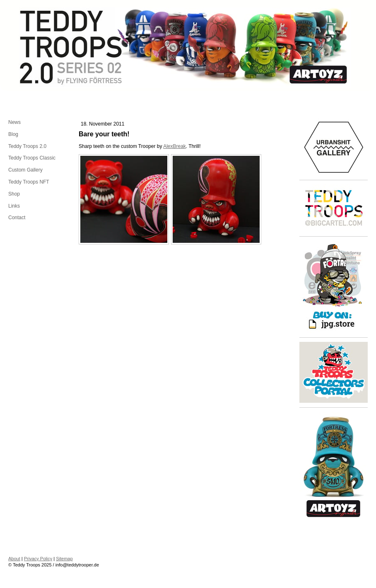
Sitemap (64, 559)
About (14, 559)
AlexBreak (175, 146)
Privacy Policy (38, 559)
